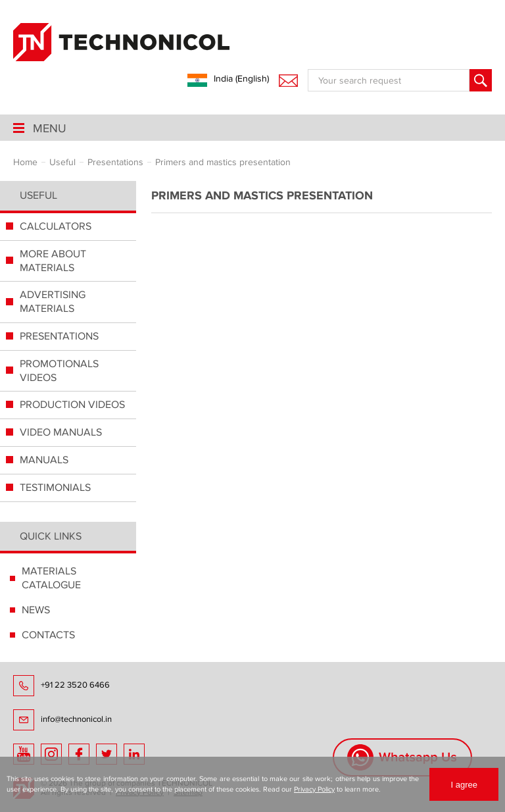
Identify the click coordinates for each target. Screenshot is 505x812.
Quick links (51, 536)
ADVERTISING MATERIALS (53, 302)
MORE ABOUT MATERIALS (53, 261)
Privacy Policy (314, 789)
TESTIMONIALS (55, 488)
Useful (38, 195)
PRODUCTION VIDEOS (72, 405)
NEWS (36, 610)
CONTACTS (48, 635)
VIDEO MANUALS (61, 432)
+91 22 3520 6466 (75, 685)
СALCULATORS (56, 226)
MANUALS (44, 460)
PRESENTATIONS (59, 336)
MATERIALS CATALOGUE (51, 578)
